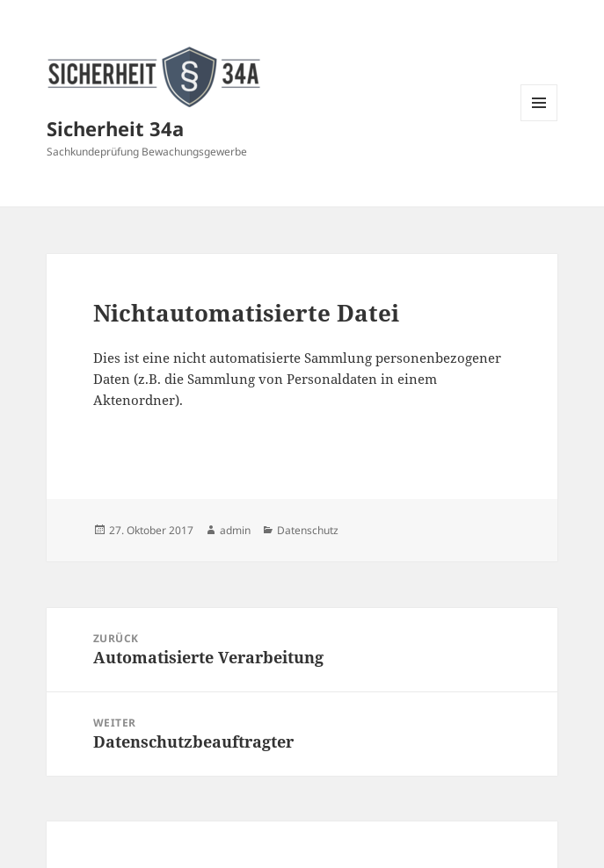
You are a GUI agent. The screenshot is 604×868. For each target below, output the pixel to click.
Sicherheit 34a (115, 128)
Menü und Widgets (539, 121)
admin (235, 530)
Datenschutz (308, 530)
